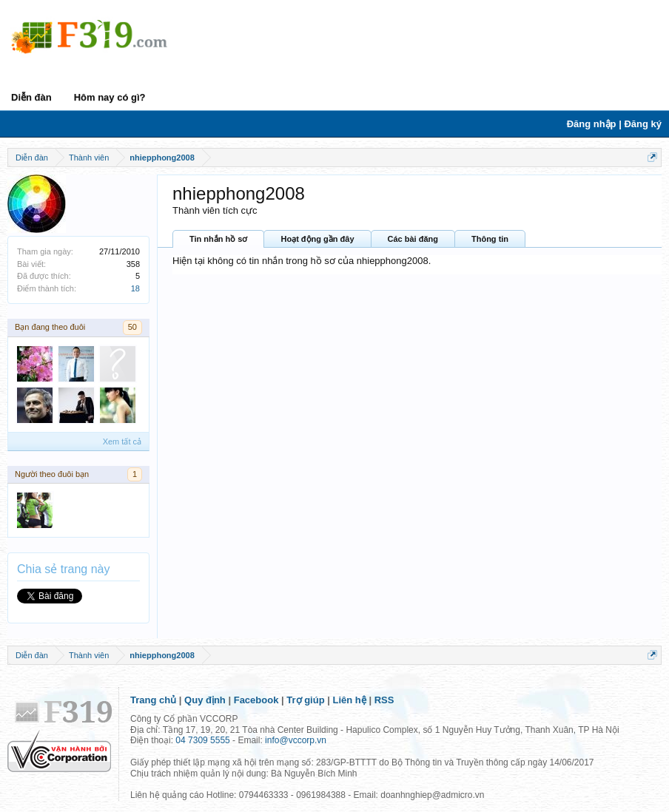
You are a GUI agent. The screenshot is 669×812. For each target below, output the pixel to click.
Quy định (205, 700)
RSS (384, 700)
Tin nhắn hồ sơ (218, 239)
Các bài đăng (413, 239)
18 (135, 288)
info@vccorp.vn (296, 740)
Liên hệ (350, 700)
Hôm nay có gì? (110, 97)
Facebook (256, 700)
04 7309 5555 (202, 740)
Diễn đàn (31, 97)
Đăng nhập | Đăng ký (614, 124)
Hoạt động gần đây (317, 239)
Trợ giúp (305, 700)
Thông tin (490, 239)
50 (132, 327)
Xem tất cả (122, 441)
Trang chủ (153, 700)
